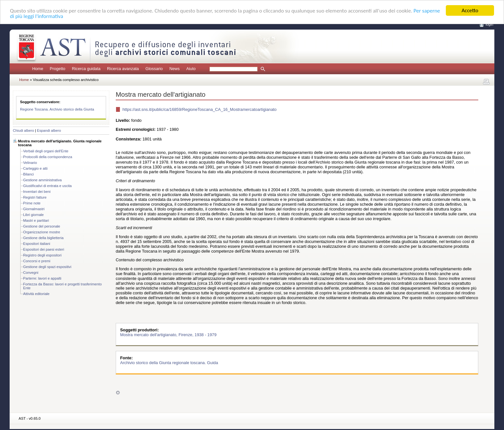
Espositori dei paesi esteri (44, 249)
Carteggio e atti (35, 168)
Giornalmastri (34, 209)
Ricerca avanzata (123, 69)
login (490, 24)
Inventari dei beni (37, 192)
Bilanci (28, 174)
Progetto (58, 69)
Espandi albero (49, 130)
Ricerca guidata (86, 69)
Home (38, 69)
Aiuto (191, 69)
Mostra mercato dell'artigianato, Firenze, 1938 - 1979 (168, 335)
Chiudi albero (23, 130)
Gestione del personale (42, 226)
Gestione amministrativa (42, 180)
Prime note (32, 203)
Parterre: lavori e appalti (42, 278)
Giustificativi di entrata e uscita (47, 186)
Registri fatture (35, 197)
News (175, 69)
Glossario (154, 69)
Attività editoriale (36, 294)
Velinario (30, 163)
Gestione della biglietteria (43, 238)
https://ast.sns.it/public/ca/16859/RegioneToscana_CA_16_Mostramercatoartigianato (199, 109)
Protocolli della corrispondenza (48, 157)
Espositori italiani (37, 244)
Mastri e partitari (36, 220)
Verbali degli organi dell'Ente (46, 151)
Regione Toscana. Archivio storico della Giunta (57, 109)
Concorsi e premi (37, 261)
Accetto (470, 10)
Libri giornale (33, 215)
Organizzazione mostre (42, 232)
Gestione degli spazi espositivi (47, 267)
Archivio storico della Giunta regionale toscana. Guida (169, 363)
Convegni (31, 273)
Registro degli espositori (42, 255)
